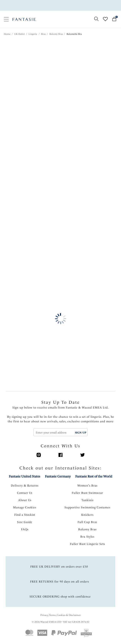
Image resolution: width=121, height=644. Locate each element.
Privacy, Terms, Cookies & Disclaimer (60, 615)
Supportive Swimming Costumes (87, 507)
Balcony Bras (56, 34)
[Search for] (96, 19)
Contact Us (25, 493)
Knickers (87, 515)
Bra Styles (87, 537)
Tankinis (87, 500)
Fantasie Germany (58, 476)
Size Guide (25, 522)
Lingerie (33, 34)
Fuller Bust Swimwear (87, 493)
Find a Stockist (25, 515)
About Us (25, 500)
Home (7, 34)
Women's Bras (87, 486)
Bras (43, 34)
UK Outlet (19, 34)
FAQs (25, 529)
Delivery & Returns (25, 486)
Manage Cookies (25, 507)
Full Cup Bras (87, 522)
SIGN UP (81, 433)
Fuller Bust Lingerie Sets (87, 544)
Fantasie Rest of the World (94, 476)
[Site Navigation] (6, 19)
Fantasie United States (25, 476)
